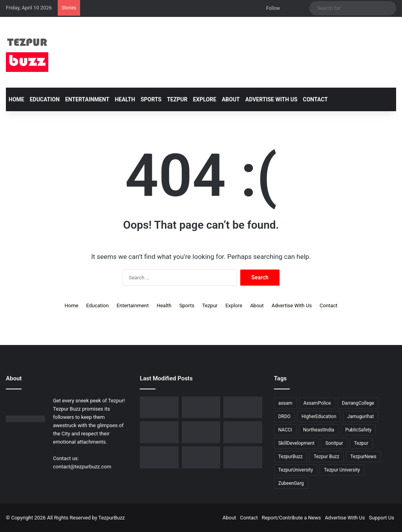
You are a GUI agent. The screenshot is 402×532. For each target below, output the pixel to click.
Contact (315, 99)
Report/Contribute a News (291, 518)
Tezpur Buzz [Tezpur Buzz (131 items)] (326, 457)
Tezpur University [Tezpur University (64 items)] (342, 470)
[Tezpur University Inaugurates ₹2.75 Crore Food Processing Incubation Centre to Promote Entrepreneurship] (201, 432)
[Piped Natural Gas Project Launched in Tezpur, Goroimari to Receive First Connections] (159, 432)
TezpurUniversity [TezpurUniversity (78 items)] (296, 470)
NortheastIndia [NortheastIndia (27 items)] (319, 430)
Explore (204, 99)
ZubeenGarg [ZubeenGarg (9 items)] (291, 483)
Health (125, 99)
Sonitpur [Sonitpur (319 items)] (334, 443)
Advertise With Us (271, 99)
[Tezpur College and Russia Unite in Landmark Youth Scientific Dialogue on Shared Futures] (243, 457)
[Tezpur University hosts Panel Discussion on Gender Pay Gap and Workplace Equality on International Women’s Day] (159, 457)
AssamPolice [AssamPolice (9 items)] (317, 403)
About (231, 99)
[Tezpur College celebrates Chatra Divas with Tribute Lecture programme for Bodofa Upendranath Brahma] (159, 407)
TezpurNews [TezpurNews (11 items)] (363, 457)
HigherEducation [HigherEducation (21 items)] (319, 416)
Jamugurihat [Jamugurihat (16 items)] (361, 416)
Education (45, 99)
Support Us (382, 518)
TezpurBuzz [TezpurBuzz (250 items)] (291, 457)
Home (16, 99)
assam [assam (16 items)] (285, 403)
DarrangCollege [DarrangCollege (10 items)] (358, 403)
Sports (151, 99)
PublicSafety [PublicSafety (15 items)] (358, 430)
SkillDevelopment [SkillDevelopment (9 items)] (296, 443)
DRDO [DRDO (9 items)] (284, 416)
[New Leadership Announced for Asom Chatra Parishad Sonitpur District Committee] (243, 407)
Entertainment (87, 99)
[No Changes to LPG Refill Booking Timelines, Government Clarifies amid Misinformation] (201, 407)
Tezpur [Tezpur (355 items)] (361, 443)
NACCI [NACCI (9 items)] (285, 430)
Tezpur (177, 99)
